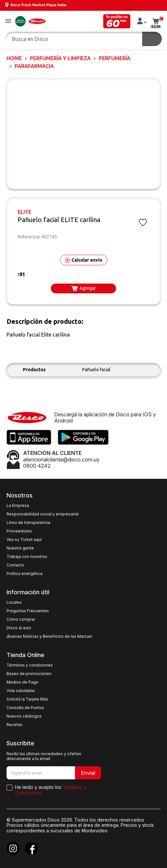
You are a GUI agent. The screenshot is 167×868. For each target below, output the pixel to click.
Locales (14, 602)
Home (14, 58)
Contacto (15, 565)
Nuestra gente (20, 548)
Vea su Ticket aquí (24, 540)
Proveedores (19, 531)
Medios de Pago (23, 682)
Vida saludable (21, 691)
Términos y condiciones (30, 665)
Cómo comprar (21, 619)
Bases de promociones (29, 674)
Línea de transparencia (28, 523)
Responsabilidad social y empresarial (43, 514)
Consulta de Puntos (25, 708)
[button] (8, 21)
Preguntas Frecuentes (28, 611)
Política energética (24, 574)
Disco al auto (19, 628)
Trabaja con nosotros (27, 557)
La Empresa (18, 506)
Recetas (15, 725)
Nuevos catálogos (24, 716)
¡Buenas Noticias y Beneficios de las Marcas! (49, 636)
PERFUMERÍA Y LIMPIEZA (60, 58)
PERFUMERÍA (115, 58)
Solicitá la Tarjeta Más (27, 699)
